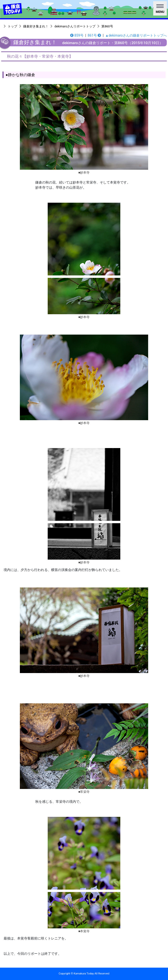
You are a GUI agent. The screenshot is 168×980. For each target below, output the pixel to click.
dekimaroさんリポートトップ (75, 26)
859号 (77, 35)
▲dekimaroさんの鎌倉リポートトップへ (136, 35)
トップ (12, 26)
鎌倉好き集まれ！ (36, 26)
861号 (94, 35)
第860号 (107, 26)
